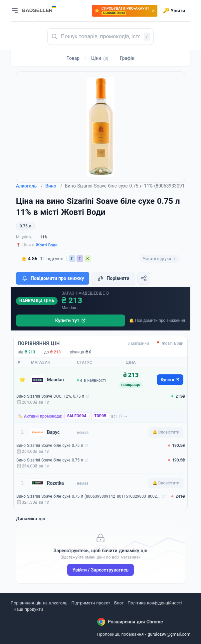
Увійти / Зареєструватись (101, 570)
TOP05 (100, 416)
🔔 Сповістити (166, 432)
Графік (127, 58)
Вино (54, 186)
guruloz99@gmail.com (169, 634)
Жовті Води (47, 245)
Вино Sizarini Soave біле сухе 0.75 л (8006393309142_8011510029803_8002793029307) (89, 496)
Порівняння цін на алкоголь (39, 603)
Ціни (100, 58)
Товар (73, 58)
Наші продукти (28, 609)
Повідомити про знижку (53, 278)
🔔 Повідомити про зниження (157, 321)
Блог (119, 603)
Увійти (174, 11)
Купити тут (71, 321)
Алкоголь (29, 186)
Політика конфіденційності (155, 603)
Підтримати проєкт (91, 603)
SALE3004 (77, 416)
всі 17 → (119, 416)
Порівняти (113, 278)
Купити (170, 380)
